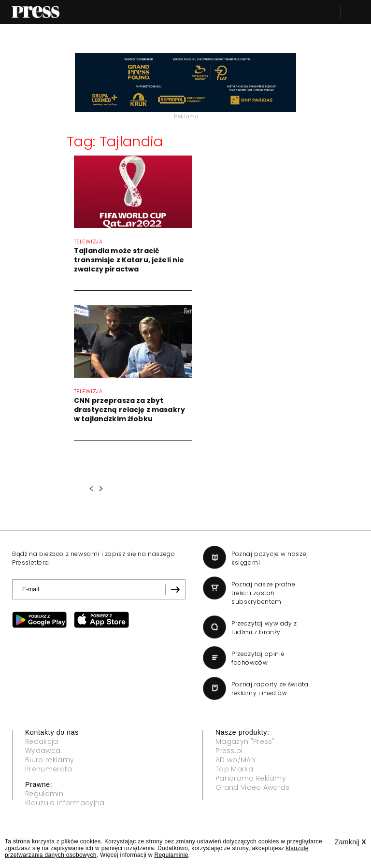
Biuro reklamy (50, 760)
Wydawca (43, 751)
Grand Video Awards (253, 787)
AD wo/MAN (235, 760)
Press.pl (229, 751)
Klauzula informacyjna (65, 803)
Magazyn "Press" (245, 741)
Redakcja (42, 741)
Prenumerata (49, 769)
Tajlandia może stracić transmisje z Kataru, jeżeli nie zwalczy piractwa (129, 260)
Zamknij (350, 842)
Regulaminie (171, 855)
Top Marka (234, 769)
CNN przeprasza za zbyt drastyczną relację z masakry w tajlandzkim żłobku (129, 410)
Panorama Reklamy (251, 778)
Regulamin (44, 794)
